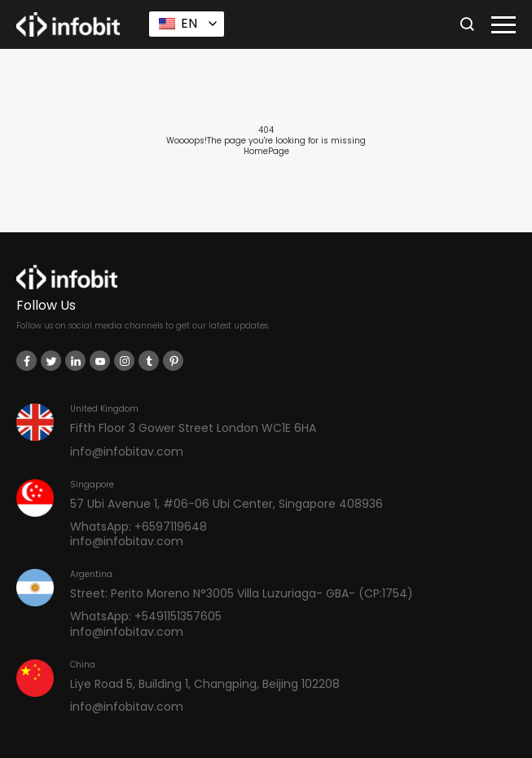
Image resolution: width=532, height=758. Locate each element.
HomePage (266, 151)
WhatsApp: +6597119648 (138, 527)
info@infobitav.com (127, 452)
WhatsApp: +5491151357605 (146, 616)
